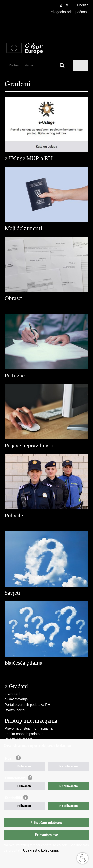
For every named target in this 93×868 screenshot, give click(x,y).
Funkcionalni (16, 778)
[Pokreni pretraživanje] (62, 65)
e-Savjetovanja (16, 699)
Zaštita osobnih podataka (24, 734)
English (83, 5)
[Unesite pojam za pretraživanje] (27, 65)
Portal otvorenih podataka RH (28, 705)
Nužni (10, 758)
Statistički (13, 798)
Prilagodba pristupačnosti (69, 12)
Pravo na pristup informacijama (29, 728)
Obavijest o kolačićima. (40, 850)
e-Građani (12, 694)
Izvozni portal (15, 710)
